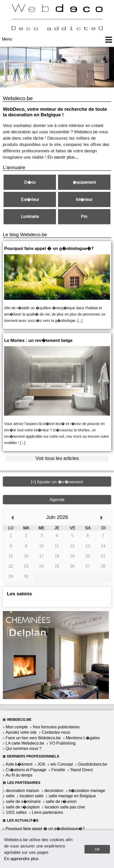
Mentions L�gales (83, 738)
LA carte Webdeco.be (25, 743)
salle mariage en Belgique (72, 796)
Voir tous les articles (57, 458)
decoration (54, 791)
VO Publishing (62, 743)
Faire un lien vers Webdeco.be (33, 738)
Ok (97, 849)
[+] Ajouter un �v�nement (57, 482)
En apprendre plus (21, 859)
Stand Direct (81, 770)
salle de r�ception (23, 807)
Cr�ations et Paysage (26, 770)
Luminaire (30, 217)
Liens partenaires (47, 812)
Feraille (58, 770)
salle (10, 796)
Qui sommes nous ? (24, 749)
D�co (30, 182)
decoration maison (23, 791)
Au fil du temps (19, 775)
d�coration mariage (87, 791)
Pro (84, 217)
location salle (32, 796)
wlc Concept (62, 764)
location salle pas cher (65, 807)
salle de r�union (61, 801)
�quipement (84, 182)
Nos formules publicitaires (56, 727)
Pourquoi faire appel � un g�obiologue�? (45, 829)
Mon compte (17, 727)
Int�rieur (84, 200)
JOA (41, 764)
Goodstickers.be (92, 764)
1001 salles (16, 812)
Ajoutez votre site (21, 732)
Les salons (19, 594)
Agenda (57, 500)
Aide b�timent (19, 764)
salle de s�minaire (23, 801)
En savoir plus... (63, 157)
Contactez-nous (56, 732)
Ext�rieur (30, 200)
